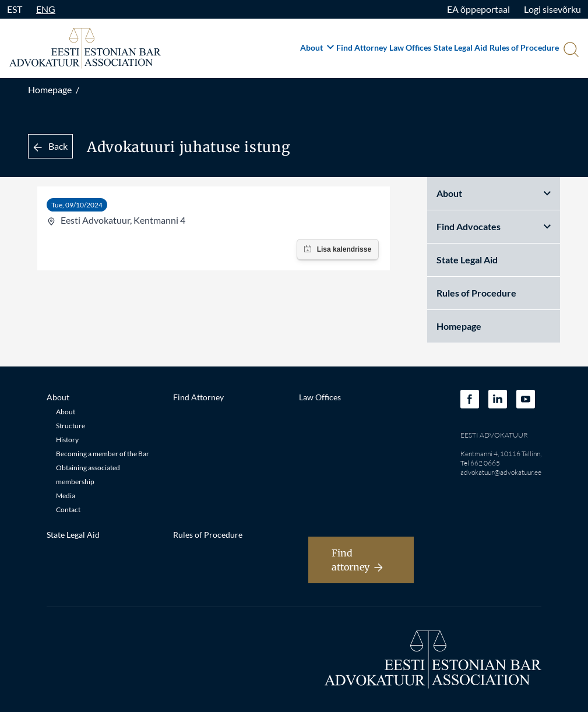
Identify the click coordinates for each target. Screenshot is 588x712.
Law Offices (410, 47)
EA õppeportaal (478, 9)
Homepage (50, 89)
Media (66, 496)
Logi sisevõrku (552, 9)
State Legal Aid (460, 47)
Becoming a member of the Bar (103, 454)
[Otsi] (570, 51)
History (67, 440)
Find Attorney (362, 47)
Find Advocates (494, 226)
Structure (71, 426)
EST (15, 9)
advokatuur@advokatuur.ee (501, 472)
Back (50, 146)
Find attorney (357, 560)
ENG (46, 9)
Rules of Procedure (524, 47)
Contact (68, 510)
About (317, 47)
